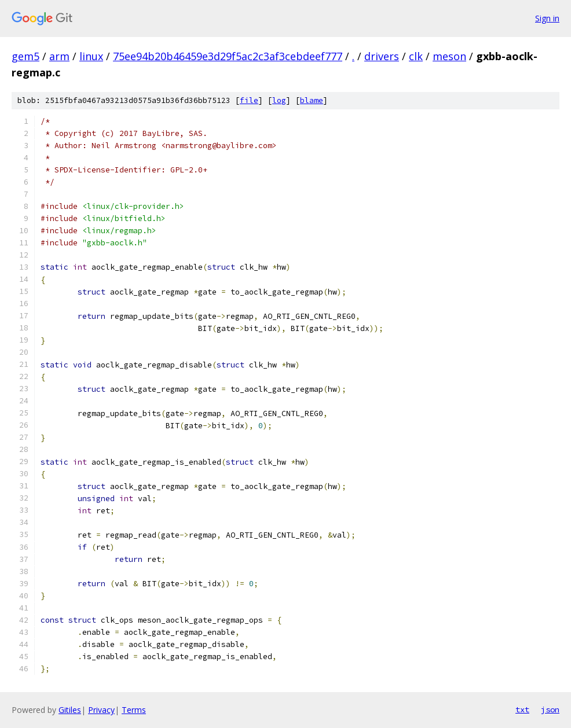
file (249, 100)
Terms (134, 710)
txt (522, 709)
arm (59, 56)
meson (449, 56)
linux (91, 56)
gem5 (25, 56)
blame (312, 100)
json (550, 709)
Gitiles (70, 710)
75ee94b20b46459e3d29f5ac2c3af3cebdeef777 (228, 56)
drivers (382, 56)
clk (416, 56)
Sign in (547, 18)
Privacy (101, 710)
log (279, 100)
